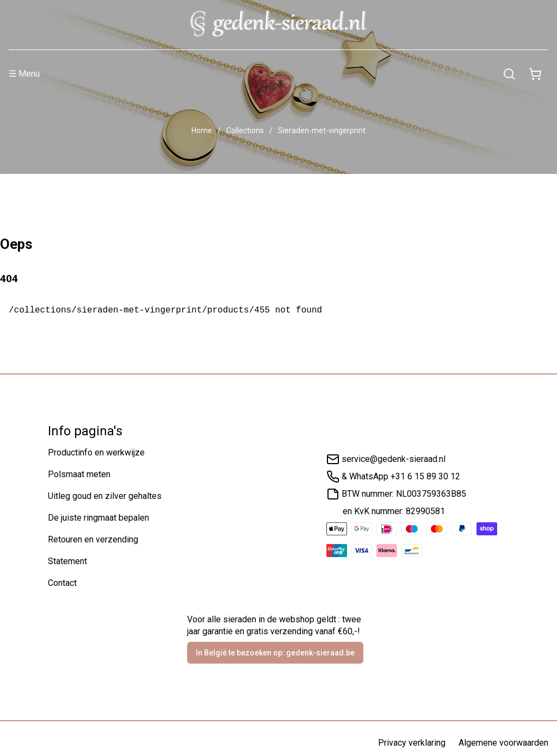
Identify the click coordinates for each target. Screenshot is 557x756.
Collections (245, 130)
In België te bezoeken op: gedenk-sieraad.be (275, 653)
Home (202, 130)
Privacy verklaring (412, 743)
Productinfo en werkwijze (96, 452)
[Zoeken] (509, 74)
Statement (67, 561)
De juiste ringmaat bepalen (98, 518)
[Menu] (252, 74)
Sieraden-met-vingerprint (322, 130)
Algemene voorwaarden (503, 743)
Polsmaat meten (79, 474)
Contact (62, 583)
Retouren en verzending (93, 539)
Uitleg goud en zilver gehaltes (105, 496)
